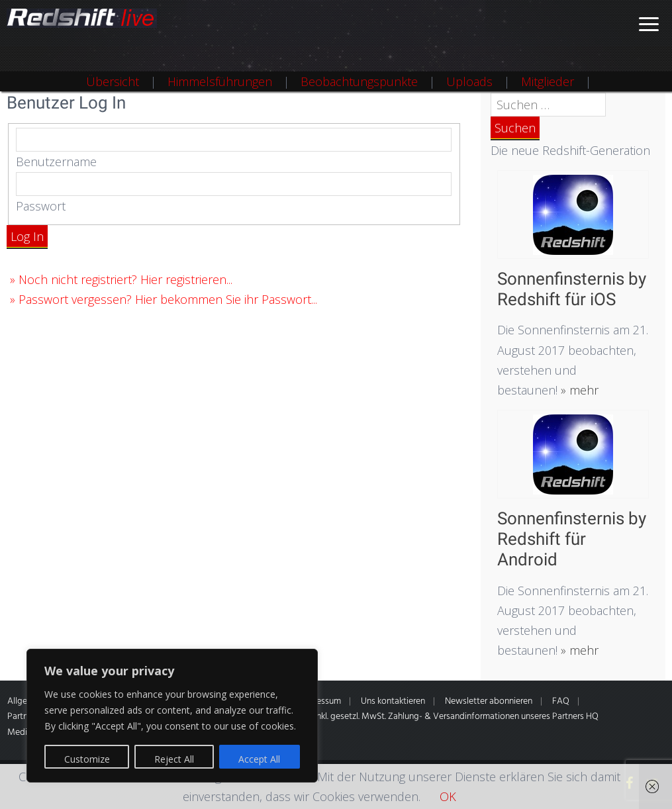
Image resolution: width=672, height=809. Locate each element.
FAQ (561, 701)
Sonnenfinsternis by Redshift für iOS (572, 289)
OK (448, 796)
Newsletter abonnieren (489, 701)
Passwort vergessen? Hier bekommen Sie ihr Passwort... (168, 299)
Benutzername (56, 162)
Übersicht (113, 81)
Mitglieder (548, 81)
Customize (87, 759)
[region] (172, 716)
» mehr (578, 390)
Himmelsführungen (220, 81)
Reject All (174, 759)
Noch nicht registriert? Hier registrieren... (125, 279)
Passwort (41, 206)
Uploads (469, 81)
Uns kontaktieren (393, 701)
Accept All (259, 759)
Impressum (320, 701)
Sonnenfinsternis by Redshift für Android (572, 539)
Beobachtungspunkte (359, 81)
